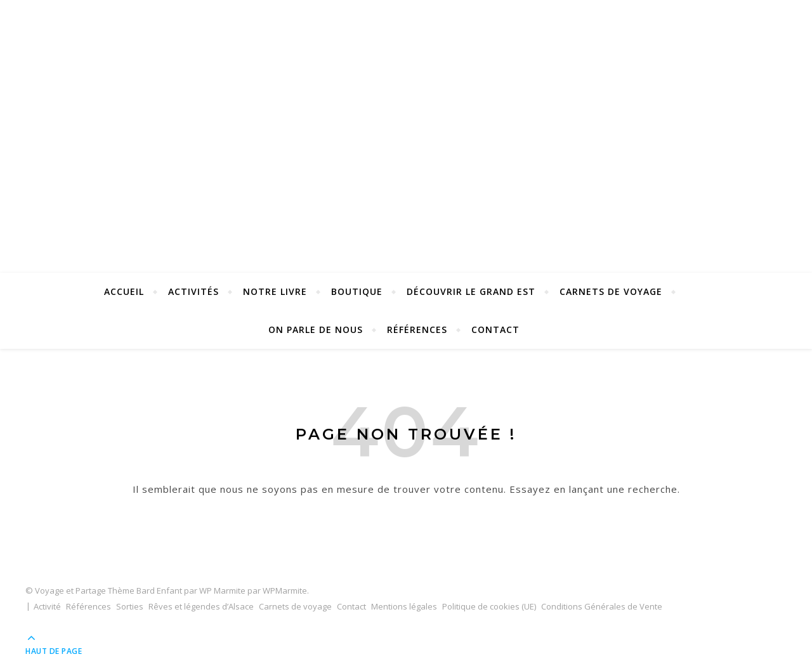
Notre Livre (275, 291)
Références (417, 329)
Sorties (130, 606)
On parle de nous (316, 329)
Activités (193, 291)
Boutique (357, 291)
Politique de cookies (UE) (489, 606)
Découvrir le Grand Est (471, 291)
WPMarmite (285, 590)
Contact (495, 329)
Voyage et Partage (406, 115)
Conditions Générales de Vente (602, 606)
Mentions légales (404, 606)
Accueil (124, 291)
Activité (47, 606)
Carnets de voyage (611, 291)
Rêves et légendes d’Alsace (201, 606)
